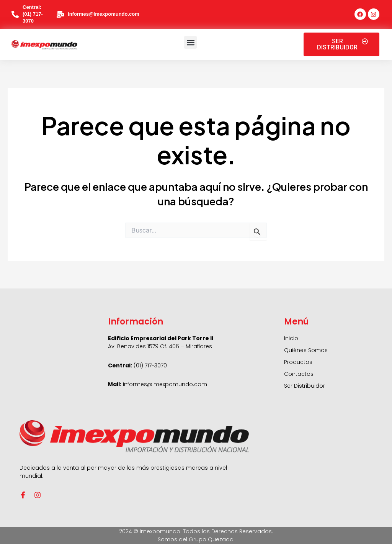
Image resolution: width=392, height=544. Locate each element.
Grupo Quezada (211, 539)
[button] (190, 42)
